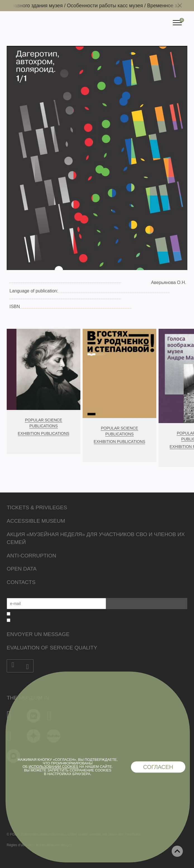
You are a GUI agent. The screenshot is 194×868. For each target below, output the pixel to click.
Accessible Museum (36, 521)
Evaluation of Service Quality (52, 648)
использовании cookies (54, 767)
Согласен (158, 767)
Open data (22, 569)
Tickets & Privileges (37, 507)
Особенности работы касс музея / (110, 6)
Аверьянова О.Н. (169, 282)
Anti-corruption (31, 556)
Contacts (21, 582)
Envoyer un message (38, 634)
